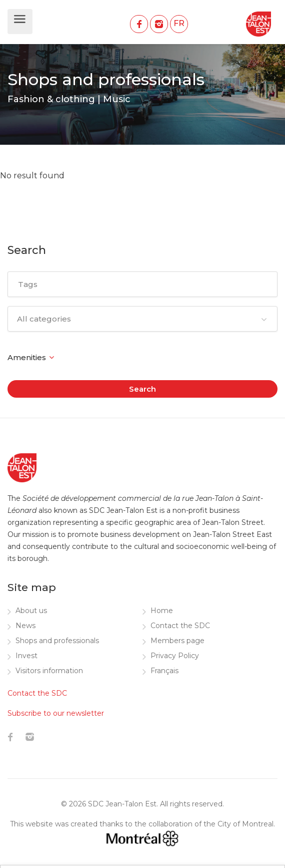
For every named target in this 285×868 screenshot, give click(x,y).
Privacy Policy (175, 656)
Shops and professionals (57, 641)
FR (179, 23)
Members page (177, 641)
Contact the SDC (180, 626)
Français (164, 671)
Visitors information (49, 671)
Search (142, 389)
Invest (26, 656)
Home (162, 611)
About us (31, 611)
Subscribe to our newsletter (56, 713)
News (25, 626)
